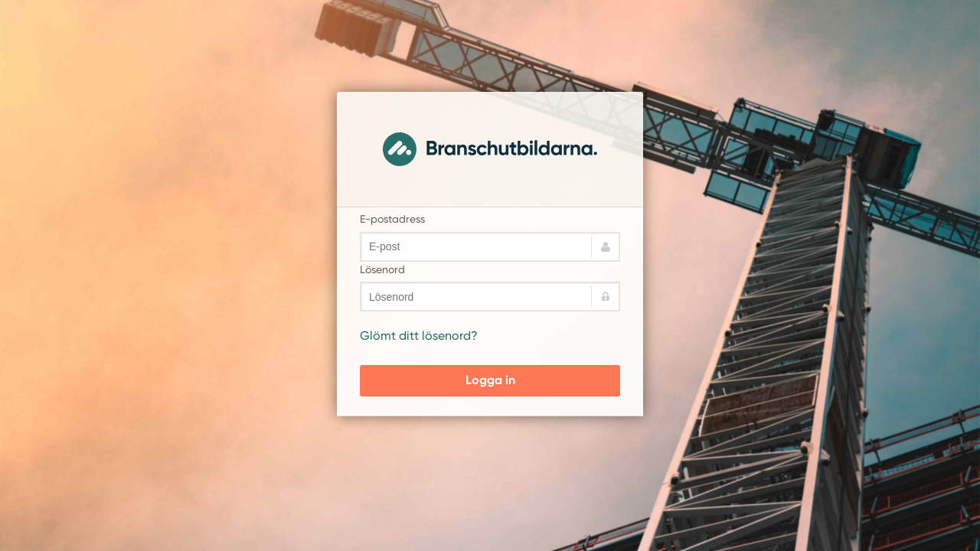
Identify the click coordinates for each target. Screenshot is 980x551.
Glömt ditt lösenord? (419, 336)
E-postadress (392, 219)
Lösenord (382, 269)
